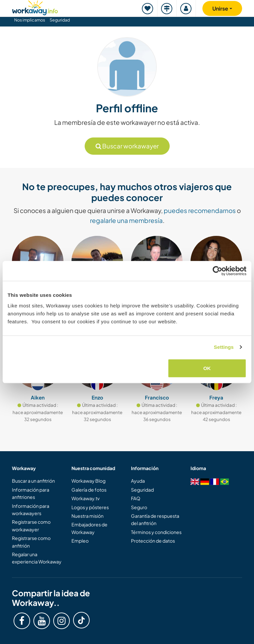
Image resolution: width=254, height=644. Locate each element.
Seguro (139, 507)
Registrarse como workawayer (31, 525)
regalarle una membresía (126, 220)
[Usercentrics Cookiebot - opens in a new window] (217, 271)
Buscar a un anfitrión (33, 481)
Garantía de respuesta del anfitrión (155, 519)
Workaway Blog (88, 481)
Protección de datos (153, 541)
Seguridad (60, 20)
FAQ (136, 498)
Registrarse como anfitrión (31, 542)
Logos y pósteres (90, 507)
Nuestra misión (87, 516)
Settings (224, 347)
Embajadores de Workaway (89, 528)
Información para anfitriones (31, 493)
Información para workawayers (31, 510)
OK (207, 368)
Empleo (80, 541)
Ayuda (138, 481)
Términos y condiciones (156, 532)
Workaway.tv (85, 498)
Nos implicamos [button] (30, 20)
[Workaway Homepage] (35, 7)
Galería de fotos (89, 490)
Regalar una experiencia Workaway (37, 558)
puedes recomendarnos (200, 210)
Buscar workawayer (127, 146)
